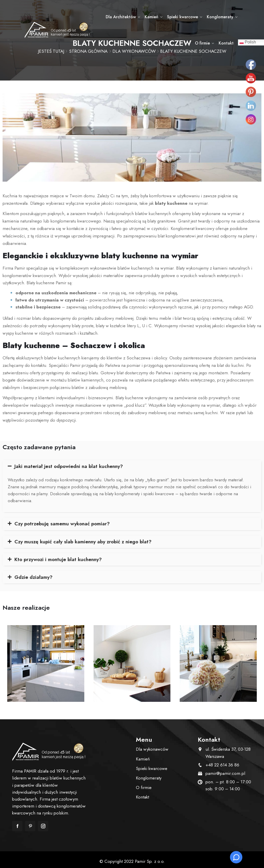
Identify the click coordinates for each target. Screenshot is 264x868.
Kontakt (239, 43)
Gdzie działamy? (34, 574)
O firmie (239, 17)
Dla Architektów (113, 17)
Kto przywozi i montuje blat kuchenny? (60, 556)
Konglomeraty (210, 17)
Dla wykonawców (152, 746)
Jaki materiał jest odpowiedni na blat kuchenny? (71, 462)
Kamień (143, 17)
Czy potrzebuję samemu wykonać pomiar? (65, 520)
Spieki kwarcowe (173, 17)
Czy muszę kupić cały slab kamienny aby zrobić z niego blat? (86, 538)
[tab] (132, 462)
